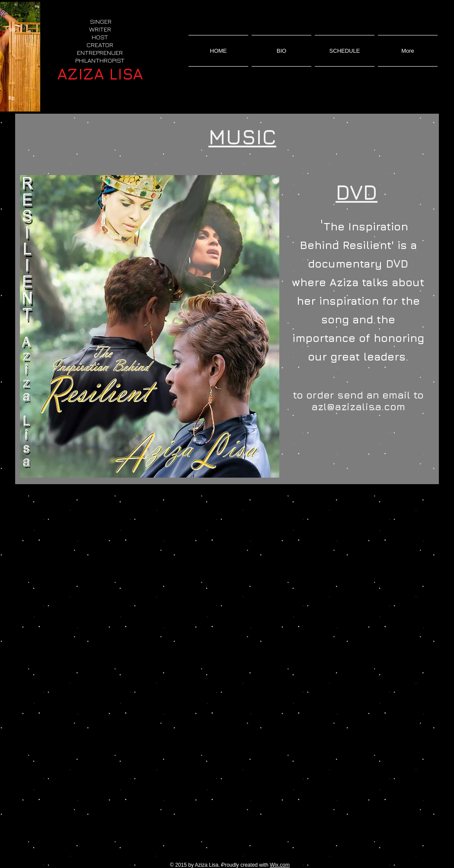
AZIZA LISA (100, 74)
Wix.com (280, 865)
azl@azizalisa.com (358, 407)
